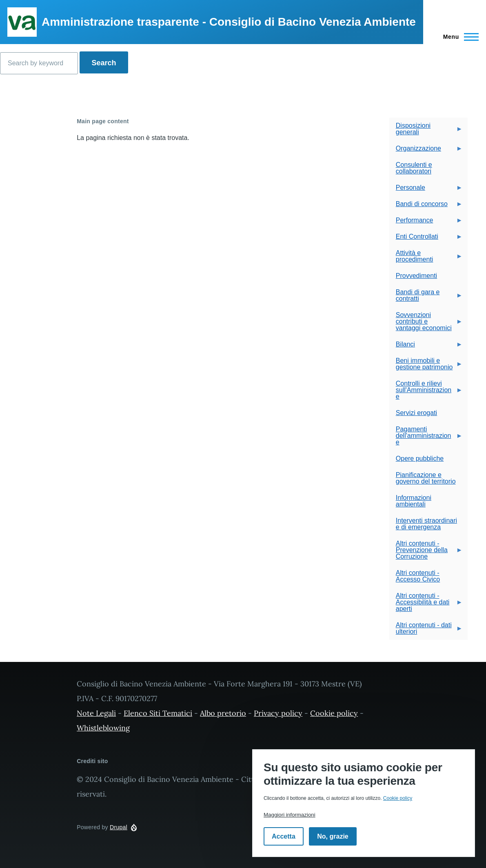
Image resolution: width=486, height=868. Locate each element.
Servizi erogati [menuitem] (416, 413)
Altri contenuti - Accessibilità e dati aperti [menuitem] (426, 605)
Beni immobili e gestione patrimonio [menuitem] (426, 366)
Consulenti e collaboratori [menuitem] (414, 168)
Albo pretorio (223, 713)
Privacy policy (278, 713)
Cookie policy (334, 713)
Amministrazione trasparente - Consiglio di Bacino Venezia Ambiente (229, 22)
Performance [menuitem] (426, 223)
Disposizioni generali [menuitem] (426, 131)
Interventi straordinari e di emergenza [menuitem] (426, 524)
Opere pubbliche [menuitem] (420, 458)
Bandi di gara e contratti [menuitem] (426, 298)
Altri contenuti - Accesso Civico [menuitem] (418, 576)
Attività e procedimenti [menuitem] (426, 259)
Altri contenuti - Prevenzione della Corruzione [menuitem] (426, 552)
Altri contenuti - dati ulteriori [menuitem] (426, 631)
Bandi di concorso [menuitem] (426, 206)
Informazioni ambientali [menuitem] (414, 501)
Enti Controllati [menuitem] (426, 239)
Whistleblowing (103, 728)
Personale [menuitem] (426, 190)
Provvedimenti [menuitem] (416, 276)
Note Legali (96, 713)
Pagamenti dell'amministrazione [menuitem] (426, 438)
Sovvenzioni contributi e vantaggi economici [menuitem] (426, 324)
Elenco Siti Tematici (158, 713)
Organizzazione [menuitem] (426, 151)
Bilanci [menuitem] (426, 347)
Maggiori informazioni (290, 815)
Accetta (284, 836)
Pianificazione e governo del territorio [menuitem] (426, 478)
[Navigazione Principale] (458, 37)
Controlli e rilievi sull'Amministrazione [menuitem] (426, 392)
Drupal (119, 827)
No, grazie (333, 836)
